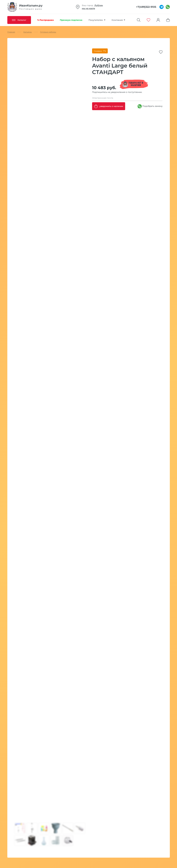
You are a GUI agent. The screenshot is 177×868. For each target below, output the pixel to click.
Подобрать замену (150, 106)
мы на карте (88, 8)
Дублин (99, 5)
